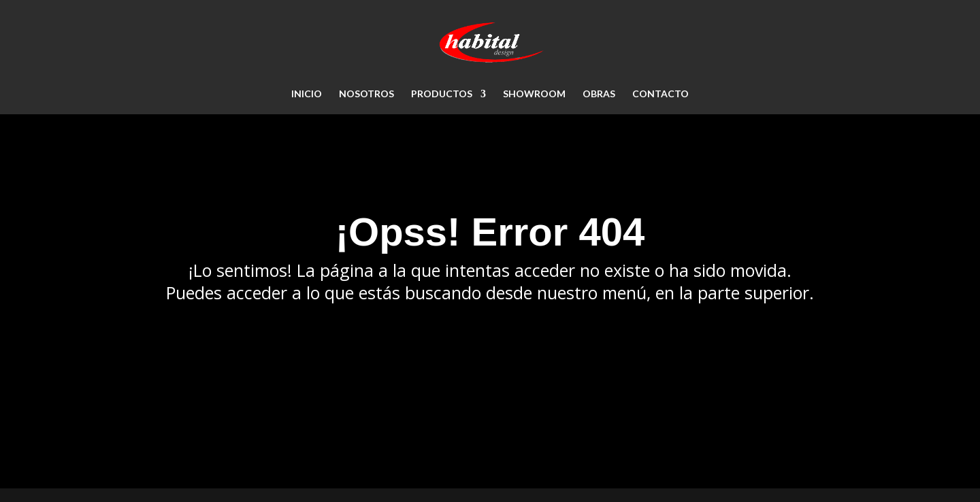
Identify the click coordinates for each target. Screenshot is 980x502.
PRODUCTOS (442, 94)
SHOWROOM (534, 94)
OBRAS (599, 94)
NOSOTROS (366, 94)
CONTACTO (660, 94)
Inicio (307, 94)
